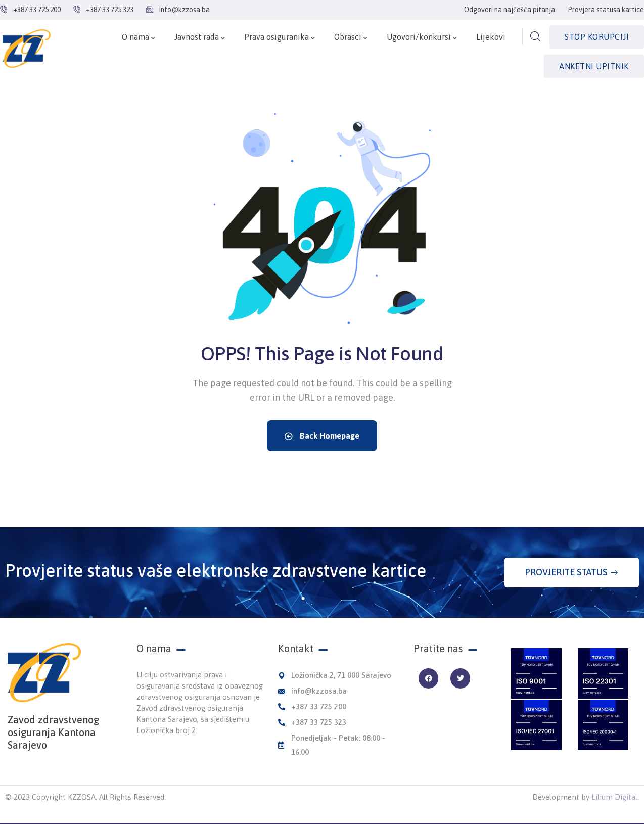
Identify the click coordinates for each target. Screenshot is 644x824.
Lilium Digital (614, 797)
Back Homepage (322, 436)
